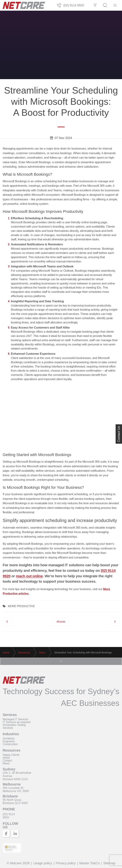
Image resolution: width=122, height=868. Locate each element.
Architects (9, 738)
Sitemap (109, 863)
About (6, 758)
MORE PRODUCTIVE (21, 606)
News (6, 763)
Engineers (9, 741)
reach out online (29, 576)
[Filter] (95, 5)
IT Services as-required (17, 722)
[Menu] (115, 5)
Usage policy (43, 863)
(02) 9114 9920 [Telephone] (74, 5)
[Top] (61, 661)
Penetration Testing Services (14, 726)
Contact (7, 761)
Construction (10, 744)
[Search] (105, 5)
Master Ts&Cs (89, 863)
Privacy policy (66, 863)
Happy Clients (11, 755)
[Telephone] (59, 5)
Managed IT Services (15, 719)
